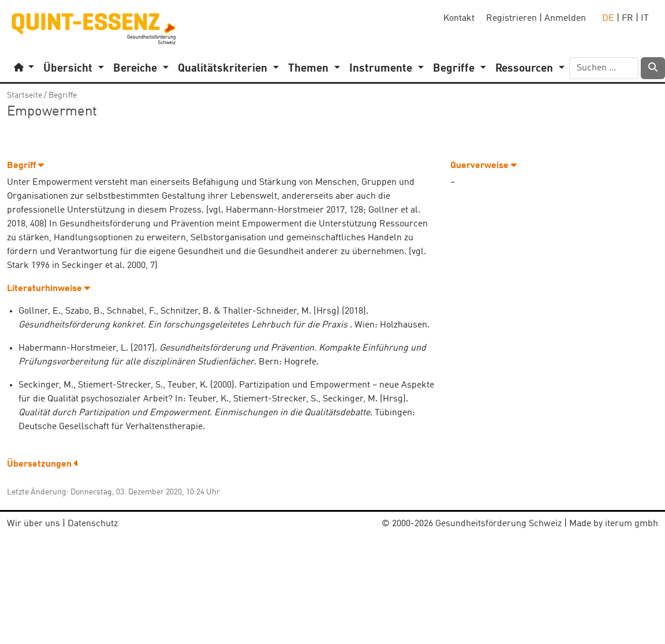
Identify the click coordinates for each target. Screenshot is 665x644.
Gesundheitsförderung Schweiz (498, 524)
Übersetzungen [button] (43, 464)
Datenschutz (93, 524)
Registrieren (511, 18)
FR (627, 18)
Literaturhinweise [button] (48, 289)
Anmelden (565, 18)
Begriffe (63, 95)
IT (645, 18)
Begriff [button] (25, 166)
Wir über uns (33, 524)
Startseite (25, 95)
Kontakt (459, 18)
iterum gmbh (632, 524)
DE (608, 18)
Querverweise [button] (483, 166)
